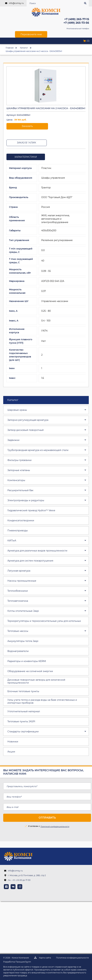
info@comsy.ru (16, 3)
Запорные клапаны (19, 470)
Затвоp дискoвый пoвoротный (26, 430)
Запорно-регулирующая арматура (28, 420)
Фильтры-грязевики (19, 460)
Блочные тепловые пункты (23, 691)
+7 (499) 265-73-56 (76, 23)
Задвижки (13, 440)
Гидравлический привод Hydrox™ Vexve (31, 510)
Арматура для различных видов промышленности (37, 551)
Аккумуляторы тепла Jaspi (23, 641)
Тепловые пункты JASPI (21, 721)
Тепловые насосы (18, 631)
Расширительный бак (20, 490)
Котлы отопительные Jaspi (23, 611)
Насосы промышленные (22, 581)
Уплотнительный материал (24, 711)
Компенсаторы (16, 480)
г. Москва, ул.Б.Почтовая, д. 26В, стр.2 (27, 875)
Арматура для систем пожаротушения (30, 561)
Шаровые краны (17, 410)
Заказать (27, 126)
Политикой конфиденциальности (55, 827)
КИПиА (12, 541)
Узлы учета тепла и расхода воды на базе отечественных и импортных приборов (42, 701)
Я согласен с (32, 826)
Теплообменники (18, 591)
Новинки (13, 742)
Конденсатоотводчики (21, 520)
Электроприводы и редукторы (26, 500)
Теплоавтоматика (18, 601)
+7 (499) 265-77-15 (77, 19)
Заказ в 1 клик (27, 143)
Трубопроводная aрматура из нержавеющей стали (38, 450)
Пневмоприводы (18, 531)
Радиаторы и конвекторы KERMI (27, 661)
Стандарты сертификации (23, 732)
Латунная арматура (19, 571)
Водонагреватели (18, 651)
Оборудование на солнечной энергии (30, 671)
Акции (11, 752)
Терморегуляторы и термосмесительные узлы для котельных (44, 621)
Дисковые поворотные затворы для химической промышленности (36, 681)
